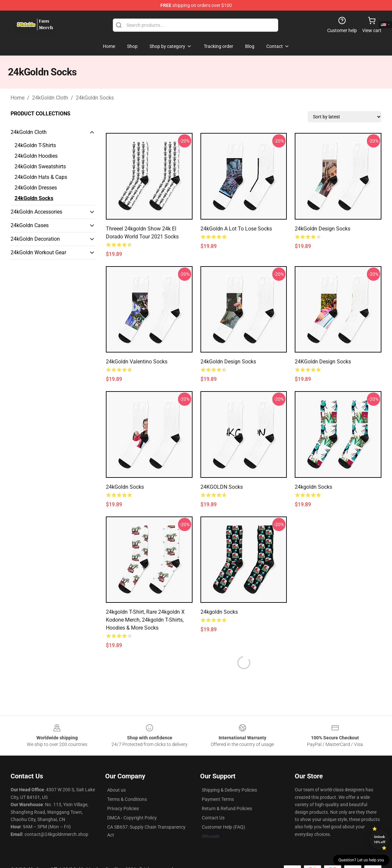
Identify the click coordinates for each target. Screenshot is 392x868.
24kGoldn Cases (30, 225)
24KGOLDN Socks (222, 487)
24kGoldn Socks (95, 98)
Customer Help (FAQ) (223, 827)
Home (18, 98)
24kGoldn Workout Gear (38, 252)
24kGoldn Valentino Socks (137, 362)
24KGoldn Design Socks (323, 362)
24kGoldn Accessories (36, 212)
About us (116, 790)
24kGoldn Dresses (36, 188)
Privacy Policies (123, 808)
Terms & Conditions (127, 799)
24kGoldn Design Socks (323, 229)
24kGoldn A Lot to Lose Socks (236, 229)
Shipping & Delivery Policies (229, 790)
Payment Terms (218, 799)
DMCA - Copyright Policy (132, 818)
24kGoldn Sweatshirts (40, 166)
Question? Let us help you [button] (361, 860)
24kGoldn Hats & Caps (41, 177)
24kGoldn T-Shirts (35, 145)
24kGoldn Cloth (50, 98)
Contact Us (213, 818)
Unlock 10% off (380, 839)
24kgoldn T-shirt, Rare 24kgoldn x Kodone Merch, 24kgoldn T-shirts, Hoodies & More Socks (145, 620)
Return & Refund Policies (227, 808)
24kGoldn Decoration (35, 239)
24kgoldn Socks (313, 487)
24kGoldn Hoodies (36, 156)
